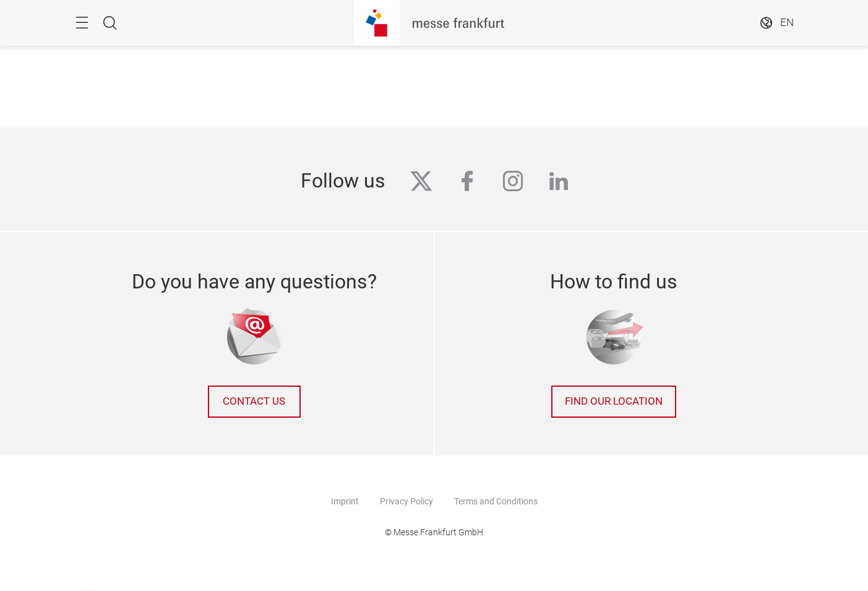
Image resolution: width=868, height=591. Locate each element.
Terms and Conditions (496, 501)
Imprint (345, 501)
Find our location (614, 401)
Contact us (254, 401)
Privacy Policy (406, 501)
